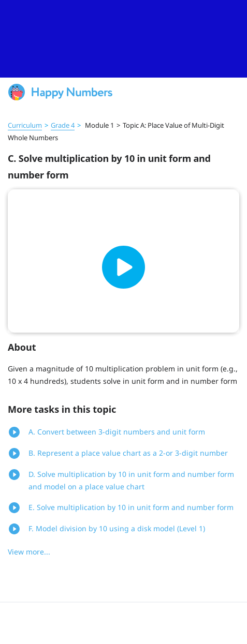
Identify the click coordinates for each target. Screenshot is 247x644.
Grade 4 (63, 125)
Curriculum (25, 125)
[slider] (124, 39)
